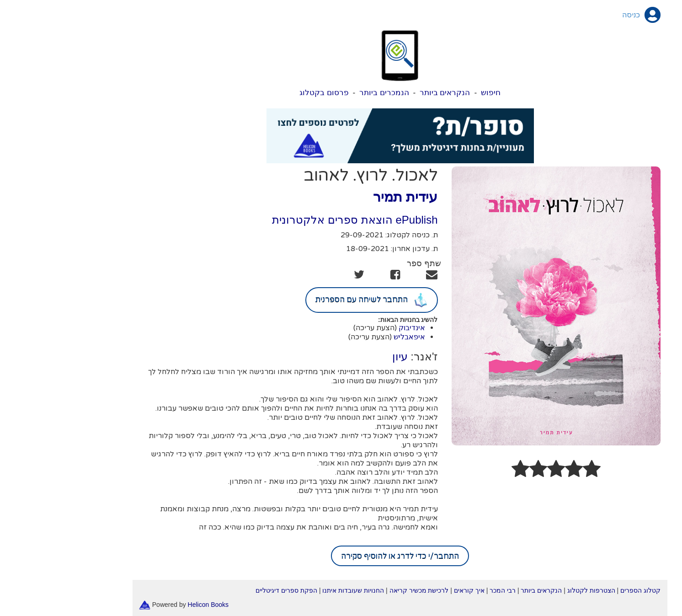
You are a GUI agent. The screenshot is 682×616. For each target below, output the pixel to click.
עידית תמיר (346, 197)
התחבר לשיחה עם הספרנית (313, 300)
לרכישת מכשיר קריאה (360, 590)
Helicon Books (149, 605)
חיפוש (432, 93)
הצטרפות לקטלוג (532, 590)
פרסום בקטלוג (265, 93)
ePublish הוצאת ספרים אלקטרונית (296, 220)
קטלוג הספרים (581, 590)
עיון (341, 356)
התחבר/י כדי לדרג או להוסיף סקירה (341, 556)
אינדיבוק (353, 328)
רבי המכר (444, 590)
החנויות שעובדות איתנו (294, 590)
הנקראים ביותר (386, 93)
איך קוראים (410, 590)
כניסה (572, 15)
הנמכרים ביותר (325, 93)
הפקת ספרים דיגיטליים (227, 590)
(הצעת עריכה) (316, 328)
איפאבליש (350, 337)
